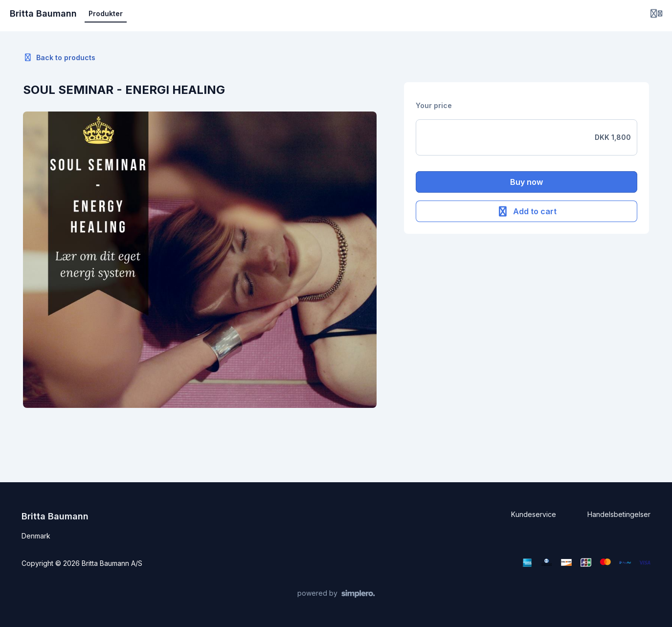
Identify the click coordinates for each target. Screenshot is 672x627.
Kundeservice (534, 514)
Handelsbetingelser (619, 514)
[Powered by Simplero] (336, 594)
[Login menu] (656, 14)
